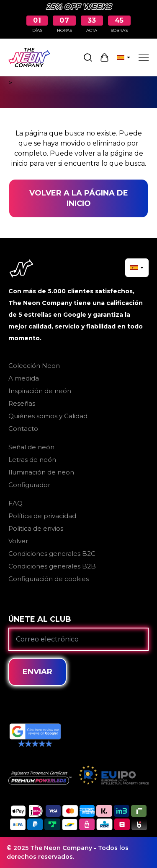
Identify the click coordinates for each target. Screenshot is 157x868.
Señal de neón (31, 447)
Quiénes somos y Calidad (48, 416)
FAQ (15, 503)
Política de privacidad (42, 516)
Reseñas (22, 403)
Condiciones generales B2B (52, 566)
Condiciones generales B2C (52, 554)
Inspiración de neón (40, 391)
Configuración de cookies (49, 579)
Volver (18, 541)
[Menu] (144, 57)
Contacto (23, 429)
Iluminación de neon (41, 472)
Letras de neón (32, 460)
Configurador (29, 485)
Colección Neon (34, 366)
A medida (24, 378)
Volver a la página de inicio (79, 198)
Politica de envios (36, 528)
